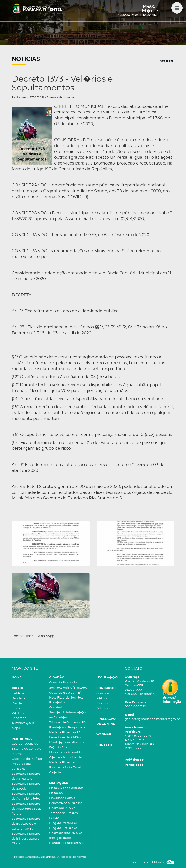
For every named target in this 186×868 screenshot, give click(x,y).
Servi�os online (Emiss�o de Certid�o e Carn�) (68, 690)
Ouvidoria (56, 708)
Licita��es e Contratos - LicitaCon (67, 791)
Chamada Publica (62, 808)
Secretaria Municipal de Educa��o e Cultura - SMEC (27, 824)
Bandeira (19, 698)
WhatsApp (46, 636)
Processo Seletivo (103, 706)
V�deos (18, 713)
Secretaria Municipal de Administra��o (27, 796)
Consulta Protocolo (63, 683)
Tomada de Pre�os (63, 813)
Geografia (19, 718)
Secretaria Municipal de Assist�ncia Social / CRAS (27, 809)
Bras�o (17, 703)
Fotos (16, 708)
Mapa (16, 728)
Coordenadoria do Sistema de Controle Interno (26, 749)
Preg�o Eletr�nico (63, 828)
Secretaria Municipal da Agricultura (27, 776)
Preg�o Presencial (63, 823)
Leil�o (54, 818)
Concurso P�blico (103, 696)
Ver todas (167, 61)
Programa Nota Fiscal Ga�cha (65, 770)
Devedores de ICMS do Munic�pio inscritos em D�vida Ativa (67, 742)
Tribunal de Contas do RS (67, 723)
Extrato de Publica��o (66, 843)
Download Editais (62, 798)
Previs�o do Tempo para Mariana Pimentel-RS (67, 730)
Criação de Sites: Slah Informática (153, 862)
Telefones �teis (23, 723)
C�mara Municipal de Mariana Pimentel (65, 760)
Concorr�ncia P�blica (66, 803)
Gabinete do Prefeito (27, 759)
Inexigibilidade (60, 838)
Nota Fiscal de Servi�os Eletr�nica (66, 700)
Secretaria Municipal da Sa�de (27, 786)
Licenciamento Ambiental (68, 753)
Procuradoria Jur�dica (21, 766)
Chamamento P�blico (66, 833)
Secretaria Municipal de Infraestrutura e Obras (27, 839)
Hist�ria (18, 693)
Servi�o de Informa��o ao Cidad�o (67, 715)
